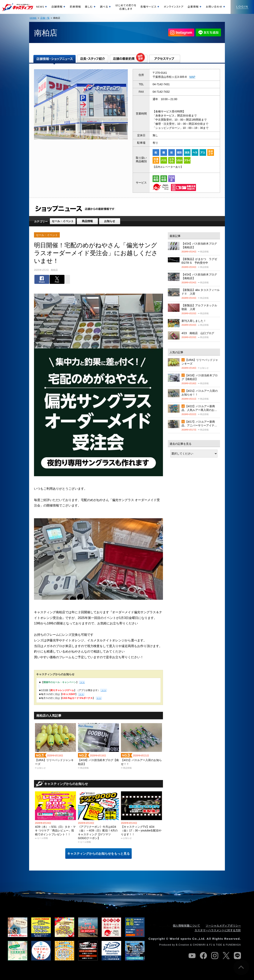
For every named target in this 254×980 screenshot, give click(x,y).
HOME (33, 18)
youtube (192, 956)
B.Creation (183, 945)
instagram (215, 956)
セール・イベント (63, 221)
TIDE (219, 945)
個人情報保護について (187, 925)
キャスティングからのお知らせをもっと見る (98, 854)
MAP (192, 77)
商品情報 (87, 221)
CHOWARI (199, 945)
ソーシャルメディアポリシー (223, 925)
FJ (211, 945)
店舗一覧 (45, 18)
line (237, 956)
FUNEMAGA (233, 945)
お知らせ (110, 221)
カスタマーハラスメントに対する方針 (218, 930)
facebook (203, 956)
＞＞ (103, 690)
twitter (226, 956)
